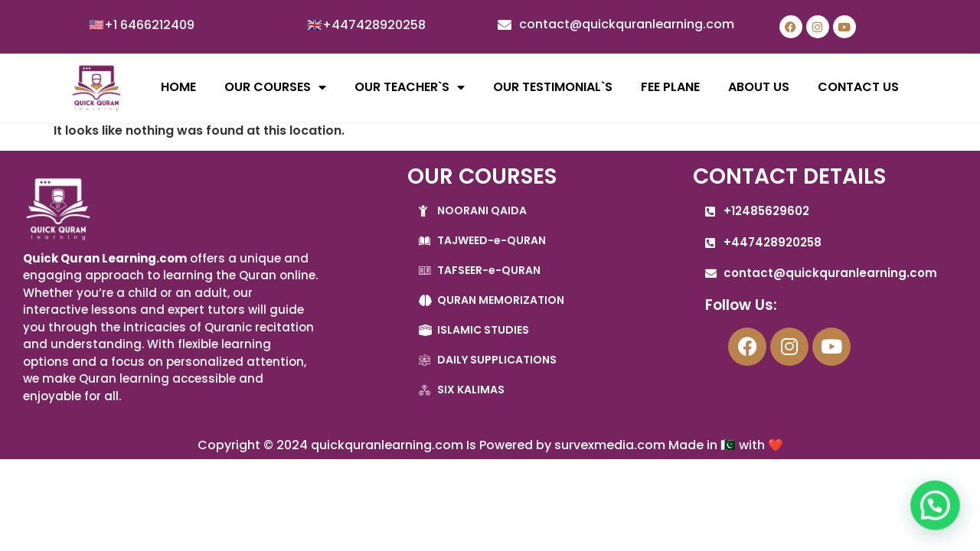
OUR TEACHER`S (410, 87)
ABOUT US (759, 87)
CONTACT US (858, 87)
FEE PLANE (670, 87)
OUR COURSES (275, 87)
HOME (178, 87)
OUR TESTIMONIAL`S (553, 87)
